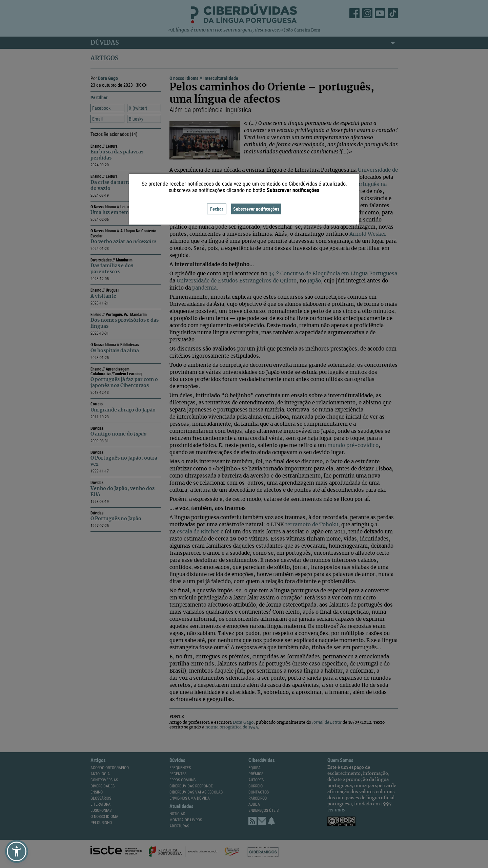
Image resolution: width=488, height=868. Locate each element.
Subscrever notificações (256, 209)
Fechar (217, 209)
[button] (17, 851)
